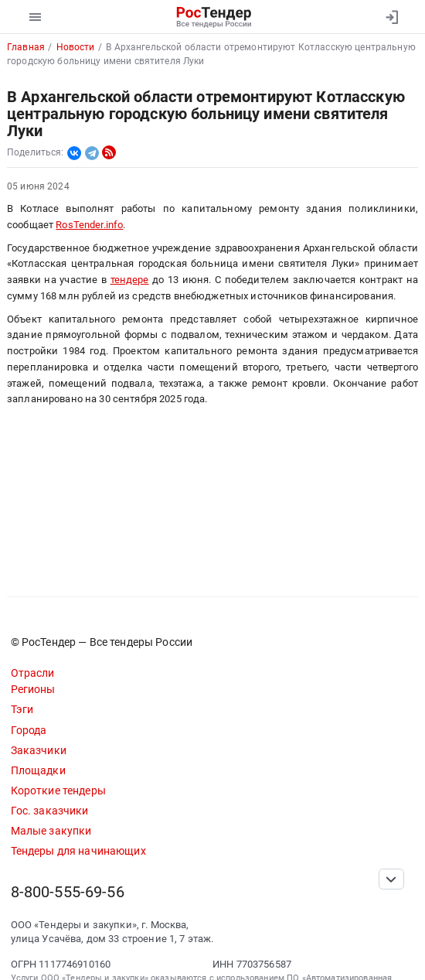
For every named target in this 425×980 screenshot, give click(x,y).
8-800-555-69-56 (68, 892)
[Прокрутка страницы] (391, 879)
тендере (130, 280)
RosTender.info (89, 225)
